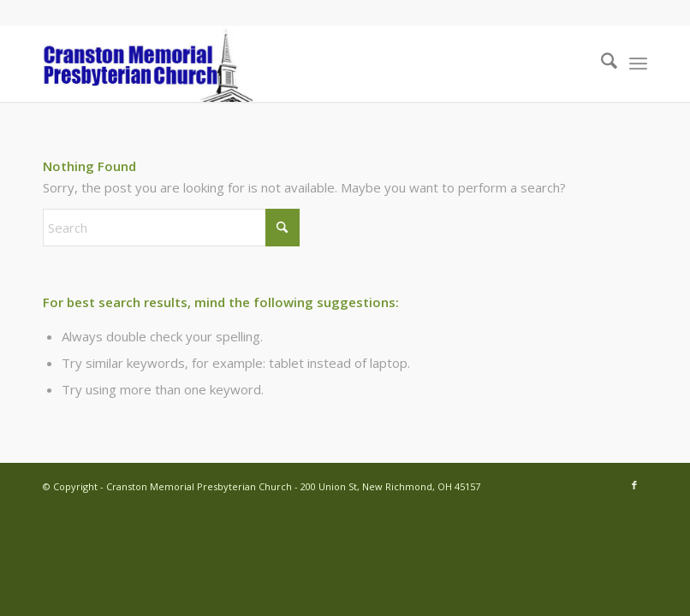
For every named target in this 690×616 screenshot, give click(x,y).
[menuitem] (601, 63)
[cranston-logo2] (148, 63)
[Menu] (638, 63)
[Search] (601, 63)
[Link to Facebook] (634, 485)
